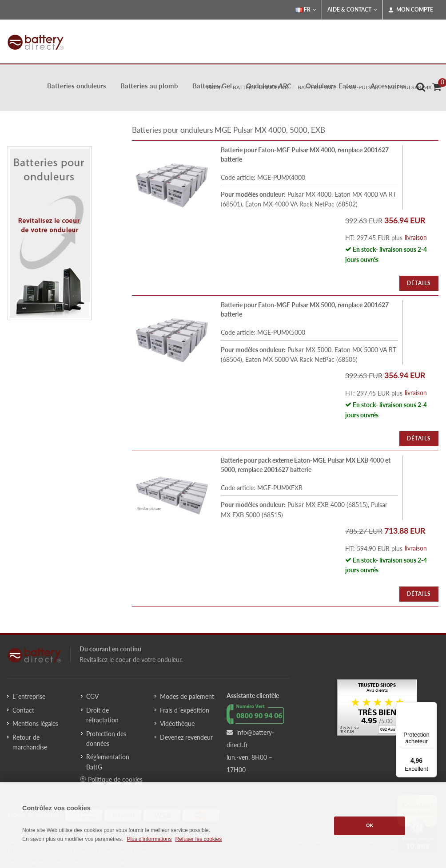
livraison (416, 237)
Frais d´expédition (185, 710)
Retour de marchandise (30, 742)
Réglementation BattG (108, 762)
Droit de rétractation (102, 715)
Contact (23, 710)
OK (370, 825)
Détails (419, 283)
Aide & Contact (352, 10)
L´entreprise (29, 696)
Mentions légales (35, 723)
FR (306, 10)
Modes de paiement (187, 696)
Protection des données (106, 739)
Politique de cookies (111, 779)
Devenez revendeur (186, 737)
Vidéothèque (177, 723)
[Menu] (432, 707)
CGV (92, 696)
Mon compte (411, 10)
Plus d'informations (149, 839)
